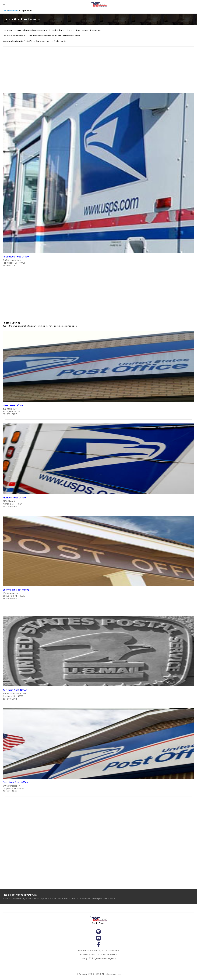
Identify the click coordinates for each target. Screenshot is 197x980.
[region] (98, 71)
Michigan (13, 11)
